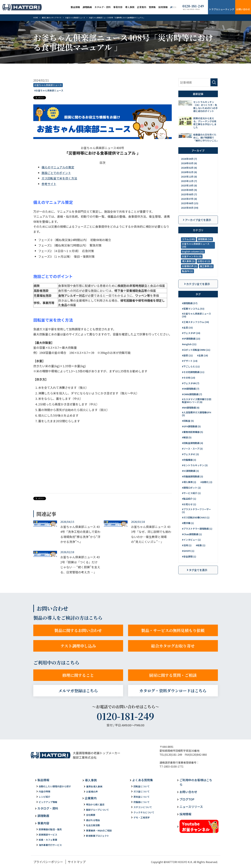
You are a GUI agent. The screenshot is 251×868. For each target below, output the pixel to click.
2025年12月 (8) (189, 177)
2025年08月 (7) (189, 194)
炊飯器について (142, 802)
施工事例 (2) (206, 266)
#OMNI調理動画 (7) (192, 394)
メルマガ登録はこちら (78, 691)
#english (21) (189, 344)
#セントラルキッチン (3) (195, 465)
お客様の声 (92, 792)
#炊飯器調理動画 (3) (192, 476)
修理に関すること (78, 675)
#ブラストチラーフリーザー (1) (196, 511)
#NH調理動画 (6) (191, 408)
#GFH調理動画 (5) (191, 426)
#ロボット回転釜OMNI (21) (196, 350)
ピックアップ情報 (48, 802)
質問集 (152, 7)
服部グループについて (97, 810)
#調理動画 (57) (190, 303)
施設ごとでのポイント (56, 173)
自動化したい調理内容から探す (55, 786)
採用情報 (163, 7)
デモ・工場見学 (142, 817)
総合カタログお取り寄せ (173, 646)
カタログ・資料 (103, 7)
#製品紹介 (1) (189, 499)
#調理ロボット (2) (191, 488)
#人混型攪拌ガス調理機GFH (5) (197, 414)
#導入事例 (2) (189, 482)
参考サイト (49, 184)
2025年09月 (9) (189, 190)
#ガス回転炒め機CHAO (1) (196, 517)
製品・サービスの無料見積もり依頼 (173, 630)
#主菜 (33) (187, 328)
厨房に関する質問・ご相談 (173, 675)
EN (175, 7)
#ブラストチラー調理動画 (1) (197, 529)
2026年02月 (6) (189, 168)
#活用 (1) (187, 545)
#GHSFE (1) (188, 551)
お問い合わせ (243, 9)
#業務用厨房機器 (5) (192, 432)
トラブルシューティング (222, 9)
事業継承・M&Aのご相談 (99, 830)
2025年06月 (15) (190, 203)
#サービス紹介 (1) (191, 493)
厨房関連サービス (48, 835)
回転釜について (142, 786)
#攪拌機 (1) (188, 523)
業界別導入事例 (94, 786)
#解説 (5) (187, 437)
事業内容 (118, 7)
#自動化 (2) (206, 482)
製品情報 (75, 7)
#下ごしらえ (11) (191, 366)
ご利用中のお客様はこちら (196, 782)
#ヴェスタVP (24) (191, 333)
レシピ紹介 (44, 797)
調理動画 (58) (205, 239)
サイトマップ (77, 862)
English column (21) (193, 251)
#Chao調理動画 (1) (192, 534)
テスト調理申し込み (78, 646)
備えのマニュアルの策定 (58, 167)
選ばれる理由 (93, 820)
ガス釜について (142, 791)
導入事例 (130, 7)
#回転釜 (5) (188, 421)
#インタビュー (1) (191, 540)
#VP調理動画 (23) (191, 339)
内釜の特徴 (44, 791)
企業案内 (142, 7)
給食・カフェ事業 (48, 840)
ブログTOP (187, 799)
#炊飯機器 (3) (189, 460)
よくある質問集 (143, 780)
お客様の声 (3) (189, 266)
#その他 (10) (189, 378)
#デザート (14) (190, 361)
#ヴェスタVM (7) (191, 383)
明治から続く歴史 (95, 804)
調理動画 (87, 7)
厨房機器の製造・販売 (50, 829)
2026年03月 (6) (189, 163)
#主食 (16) (203, 355)
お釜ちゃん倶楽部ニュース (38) (196, 245)
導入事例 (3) (188, 261)
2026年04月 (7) (189, 159)
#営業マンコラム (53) (193, 309)
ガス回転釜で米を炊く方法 (59, 178)
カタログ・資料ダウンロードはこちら (173, 691)
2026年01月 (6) (189, 172)
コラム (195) (188, 239)
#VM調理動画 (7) (191, 389)
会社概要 (91, 815)
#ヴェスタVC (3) (190, 454)
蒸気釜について (142, 797)
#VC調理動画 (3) (190, 471)
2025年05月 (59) (190, 208)
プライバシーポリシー (48, 862)
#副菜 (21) (187, 355)
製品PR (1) (187, 271)
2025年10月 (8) (189, 185)
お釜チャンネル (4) (192, 256)
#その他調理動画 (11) (193, 372)
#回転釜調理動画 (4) (192, 443)
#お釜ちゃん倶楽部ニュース (49, 90)
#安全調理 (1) (189, 556)
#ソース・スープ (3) (192, 449)
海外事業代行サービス (50, 845)
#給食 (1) (201, 545)
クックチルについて (144, 812)
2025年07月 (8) (189, 199)
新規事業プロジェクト (98, 836)
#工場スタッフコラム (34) (195, 322)
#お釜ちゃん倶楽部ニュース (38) (196, 315)
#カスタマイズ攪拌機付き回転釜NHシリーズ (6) (197, 401)
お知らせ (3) (204, 261)
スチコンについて (143, 807)
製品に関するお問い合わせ (78, 630)
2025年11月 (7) (189, 181)
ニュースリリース (191, 807)
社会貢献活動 (93, 825)
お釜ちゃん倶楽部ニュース (48, 85)
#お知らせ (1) (189, 504)
